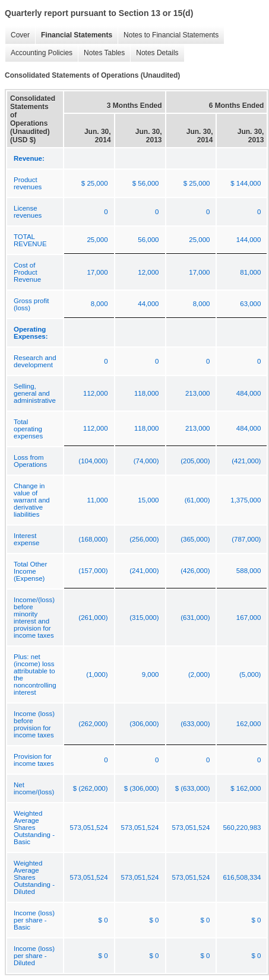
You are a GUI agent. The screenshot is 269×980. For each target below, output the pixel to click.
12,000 (148, 272)
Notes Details (154, 53)
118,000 (147, 393)
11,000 (97, 500)
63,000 (250, 304)
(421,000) (246, 461)
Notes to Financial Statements (168, 35)
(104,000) (93, 461)
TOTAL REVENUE (30, 240)
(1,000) (97, 674)
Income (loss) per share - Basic (34, 920)
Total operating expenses (28, 429)
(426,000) (195, 571)
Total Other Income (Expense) (30, 571)
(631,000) (195, 618)
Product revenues (28, 183)
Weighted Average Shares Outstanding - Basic (34, 828)
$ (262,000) (91, 788)
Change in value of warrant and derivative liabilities (32, 500)
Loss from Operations (30, 461)
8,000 (99, 304)
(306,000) (144, 724)
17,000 (97, 272)
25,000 (97, 240)
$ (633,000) (193, 788)
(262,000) (93, 724)
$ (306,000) (142, 788)
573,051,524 (89, 828)
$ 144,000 (246, 183)
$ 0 (103, 920)
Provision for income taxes (34, 760)
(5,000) (250, 674)
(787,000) (246, 539)
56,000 (148, 240)
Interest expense (26, 539)
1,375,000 (246, 500)
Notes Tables (101, 53)
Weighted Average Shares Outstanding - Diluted (34, 877)
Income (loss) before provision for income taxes (34, 724)
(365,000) (195, 539)
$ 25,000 (95, 183)
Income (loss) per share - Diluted (34, 956)
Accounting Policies (39, 53)
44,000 (148, 304)
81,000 (250, 272)
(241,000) (144, 571)
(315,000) (144, 618)
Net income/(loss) (34, 788)
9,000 (151, 674)
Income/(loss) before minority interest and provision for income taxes (34, 618)
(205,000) (195, 461)
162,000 (249, 724)
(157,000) (93, 571)
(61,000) (197, 500)
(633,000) (195, 724)
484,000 (249, 393)
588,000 (249, 571)
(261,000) (93, 618)
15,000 (148, 500)
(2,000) (199, 674)
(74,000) (146, 461)
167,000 (249, 618)
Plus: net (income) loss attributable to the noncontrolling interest (35, 674)
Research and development (35, 361)
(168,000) (93, 539)
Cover (17, 35)
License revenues (28, 212)
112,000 (96, 393)
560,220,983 (242, 828)
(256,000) (144, 539)
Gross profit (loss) (31, 304)
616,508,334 (242, 877)
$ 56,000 (146, 183)
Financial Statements (74, 35)
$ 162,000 (246, 788)
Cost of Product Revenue (27, 272)
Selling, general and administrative (35, 393)
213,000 (198, 393)
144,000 (249, 240)
